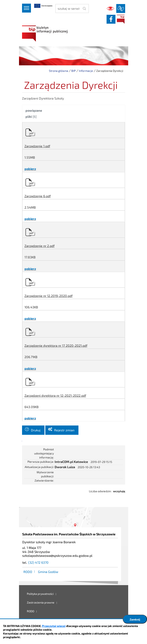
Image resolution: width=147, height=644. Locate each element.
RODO (28, 572)
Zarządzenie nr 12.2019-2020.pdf (49, 296)
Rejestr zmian (64, 430)
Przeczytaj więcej (54, 626)
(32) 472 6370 (38, 562)
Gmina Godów (48, 572)
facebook (111, 19)
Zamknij (135, 619)
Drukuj (36, 430)
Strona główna (59, 71)
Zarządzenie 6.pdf (38, 196)
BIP (121, 19)
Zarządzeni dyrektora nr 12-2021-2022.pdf (55, 395)
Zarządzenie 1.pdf (37, 146)
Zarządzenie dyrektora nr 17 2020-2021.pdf (56, 345)
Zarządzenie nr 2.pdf (40, 246)
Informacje (86, 71)
